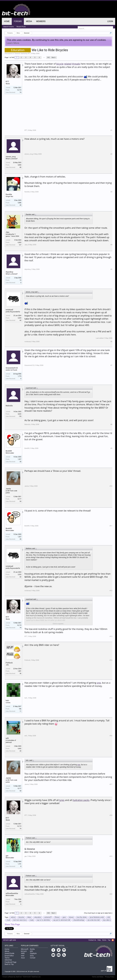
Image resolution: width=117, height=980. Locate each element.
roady (31, 920)
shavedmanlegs (78, 920)
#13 (111, 636)
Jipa (7, 232)
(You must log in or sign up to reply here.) (98, 913)
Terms (7, 958)
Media (29, 21)
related (68, 64)
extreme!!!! (48, 917)
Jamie (8, 489)
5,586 (19, 203)
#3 (111, 192)
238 (20, 902)
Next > (54, 57)
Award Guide (9, 953)
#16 (111, 736)
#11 (111, 526)
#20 (111, 894)
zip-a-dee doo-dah (93, 920)
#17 (111, 784)
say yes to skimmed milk (61, 920)
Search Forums (8, 27)
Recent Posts (21, 27)
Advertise (8, 960)
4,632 (19, 414)
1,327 (19, 459)
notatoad (9, 310)
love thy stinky (81, 917)
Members (41, 21)
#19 (111, 856)
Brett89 (9, 451)
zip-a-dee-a (106, 920)
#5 (111, 269)
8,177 (19, 499)
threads (76, 64)
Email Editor (9, 956)
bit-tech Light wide (10, 940)
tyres (62, 800)
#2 (111, 154)
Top (109, 940)
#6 (111, 342)
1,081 (19, 671)
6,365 (19, 242)
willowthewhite (12, 893)
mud (8, 920)
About (7, 951)
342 (48, 57)
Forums (18, 21)
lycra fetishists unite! (96, 917)
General (17, 54)
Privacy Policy (110, 977)
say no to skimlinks (43, 920)
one (99, 683)
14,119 (19, 90)
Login (110, 21)
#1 (111, 130)
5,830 (19, 165)
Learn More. (13, 43)
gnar (64, 917)
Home (7, 21)
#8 (111, 424)
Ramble (9, 194)
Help (99, 940)
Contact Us (92, 940)
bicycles (21, 917)
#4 (111, 245)
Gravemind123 (12, 368)
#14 (111, 660)
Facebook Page (10, 962)
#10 (111, 486)
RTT (29, 54)
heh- (8, 700)
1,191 (19, 864)
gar (7, 856)
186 (20, 709)
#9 (111, 448)
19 (20, 280)
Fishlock (9, 663)
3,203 (19, 318)
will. (7, 738)
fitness (57, 917)
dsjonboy (9, 272)
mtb (108, 917)
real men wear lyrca (19, 920)
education (37, 917)
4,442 (19, 749)
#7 (111, 365)
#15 (111, 698)
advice (13, 917)
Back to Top (9, 964)
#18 (111, 815)
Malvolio (9, 406)
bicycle (60, 64)
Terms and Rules (98, 977)
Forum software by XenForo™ (22, 977)
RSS (113, 940)
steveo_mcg (11, 157)
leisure (71, 917)
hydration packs (81, 800)
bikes (29, 917)
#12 (111, 591)
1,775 (19, 376)
